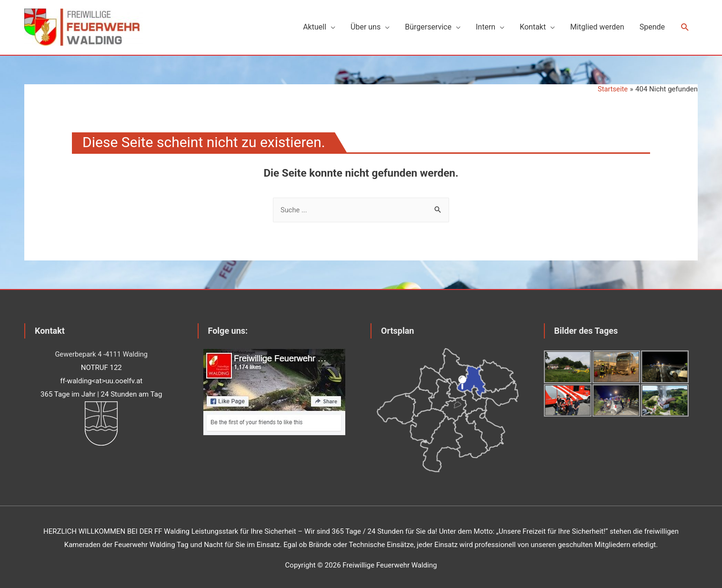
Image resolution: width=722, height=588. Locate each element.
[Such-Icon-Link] (685, 26)
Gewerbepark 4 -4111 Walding (101, 351)
